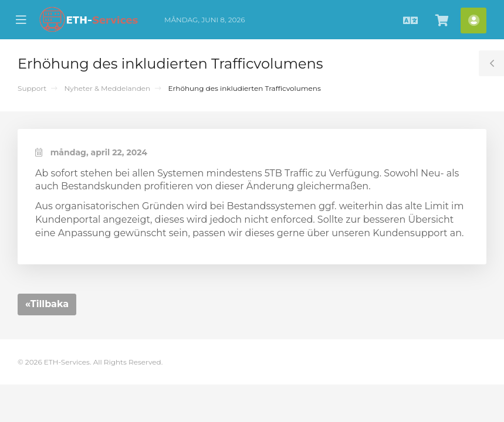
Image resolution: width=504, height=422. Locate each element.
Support (32, 88)
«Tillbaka (47, 304)
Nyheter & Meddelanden (107, 88)
